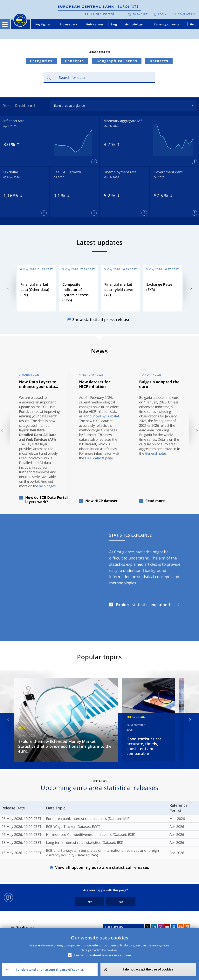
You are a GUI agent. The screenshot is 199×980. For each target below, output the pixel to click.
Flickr (174, 927)
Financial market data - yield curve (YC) (119, 290)
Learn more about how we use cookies (103, 955)
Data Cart (140, 14)
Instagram (161, 927)
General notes (156, 453)
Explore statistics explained (143, 605)
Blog (114, 24)
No (121, 902)
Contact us (186, 14)
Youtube (167, 927)
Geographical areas (117, 61)
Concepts (74, 61)
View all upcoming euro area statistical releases (102, 867)
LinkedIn (154, 927)
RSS (187, 927)
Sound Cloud (181, 927)
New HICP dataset (102, 501)
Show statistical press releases (102, 320)
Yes (90, 902)
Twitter (148, 927)
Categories (41, 61)
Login (162, 14)
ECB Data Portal (99, 14)
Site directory (25, 927)
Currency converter (167, 24)
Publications (95, 24)
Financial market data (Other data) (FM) (35, 290)
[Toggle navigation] (5, 24)
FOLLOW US (114, 927)
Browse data (68, 24)
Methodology (134, 24)
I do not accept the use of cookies (148, 969)
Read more (155, 501)
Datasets (159, 61)
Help (193, 24)
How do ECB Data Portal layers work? (47, 500)
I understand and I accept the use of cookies (50, 970)
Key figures (43, 24)
